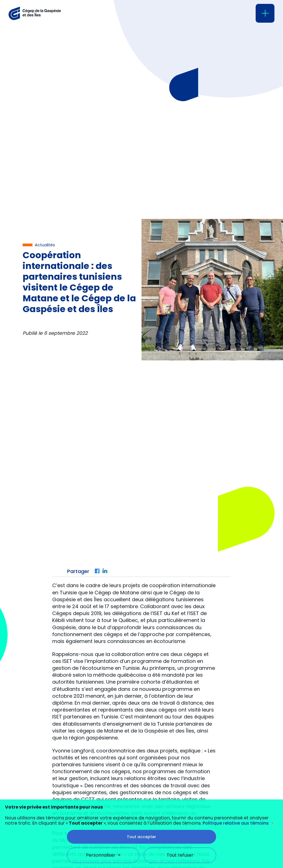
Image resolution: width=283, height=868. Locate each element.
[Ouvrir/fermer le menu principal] (265, 13)
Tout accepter (141, 786)
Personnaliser (103, 805)
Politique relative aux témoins (236, 773)
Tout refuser (180, 805)
